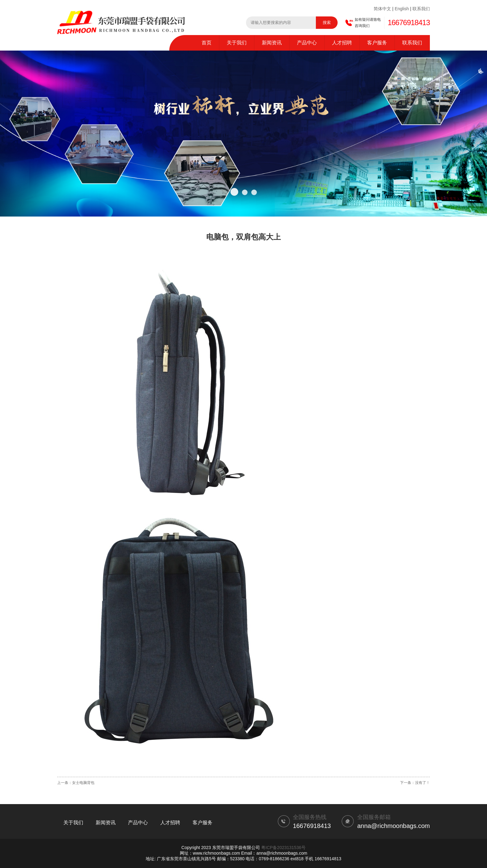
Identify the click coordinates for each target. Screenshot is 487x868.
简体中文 (382, 9)
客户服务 (377, 43)
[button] (234, 192)
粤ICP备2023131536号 (283, 848)
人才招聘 (342, 43)
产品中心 (307, 43)
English (402, 9)
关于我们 (237, 43)
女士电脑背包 (83, 783)
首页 (207, 43)
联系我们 (421, 9)
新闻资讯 (272, 43)
